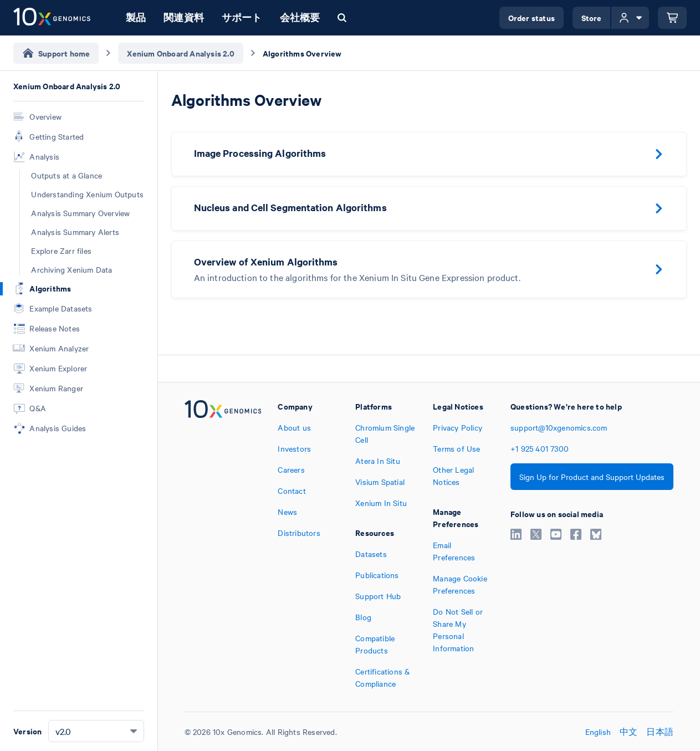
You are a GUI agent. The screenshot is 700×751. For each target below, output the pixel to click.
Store (592, 17)
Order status (532, 17)
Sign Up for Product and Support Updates (592, 477)
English (598, 732)
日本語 (660, 732)
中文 (629, 732)
